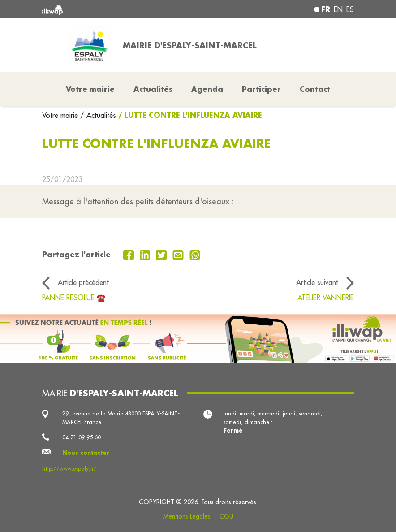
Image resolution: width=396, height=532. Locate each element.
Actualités (153, 89)
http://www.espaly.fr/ (69, 469)
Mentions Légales (187, 516)
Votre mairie (61, 115)
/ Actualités (98, 115)
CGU (226, 516)
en (338, 9)
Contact (315, 89)
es (350, 9)
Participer (261, 89)
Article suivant (317, 282)
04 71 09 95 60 (82, 437)
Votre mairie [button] (90, 89)
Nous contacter (86, 453)
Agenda (207, 89)
